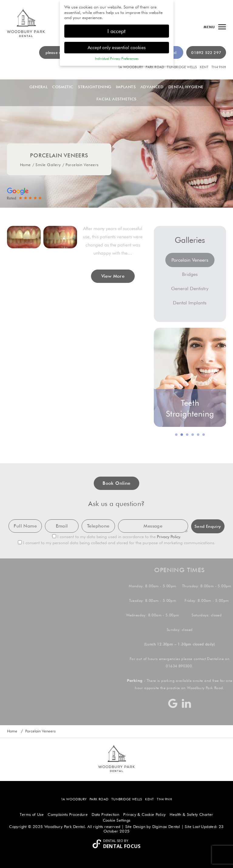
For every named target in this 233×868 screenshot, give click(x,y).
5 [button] (198, 435)
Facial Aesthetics (116, 99)
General (39, 87)
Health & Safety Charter (191, 814)
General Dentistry (190, 288)
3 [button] (187, 435)
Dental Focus (122, 846)
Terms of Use (32, 814)
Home (25, 165)
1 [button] (177, 435)
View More (113, 276)
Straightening (95, 87)
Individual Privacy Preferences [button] (117, 59)
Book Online (116, 483)
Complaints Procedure (68, 814)
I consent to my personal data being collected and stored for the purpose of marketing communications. (117, 543)
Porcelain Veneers (190, 260)
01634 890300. (182, 666)
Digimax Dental (166, 827)
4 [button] (193, 435)
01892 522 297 (206, 52)
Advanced (152, 87)
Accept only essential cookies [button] (117, 47)
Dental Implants (190, 303)
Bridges (190, 274)
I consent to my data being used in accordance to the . (117, 537)
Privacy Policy (168, 537)
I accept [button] (116, 31)
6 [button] (204, 435)
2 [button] (182, 435)
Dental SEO (113, 841)
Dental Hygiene (186, 87)
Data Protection (105, 814)
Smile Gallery (48, 165)
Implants (126, 87)
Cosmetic (63, 87)
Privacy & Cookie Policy (144, 814)
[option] (190, 377)
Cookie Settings (117, 820)
